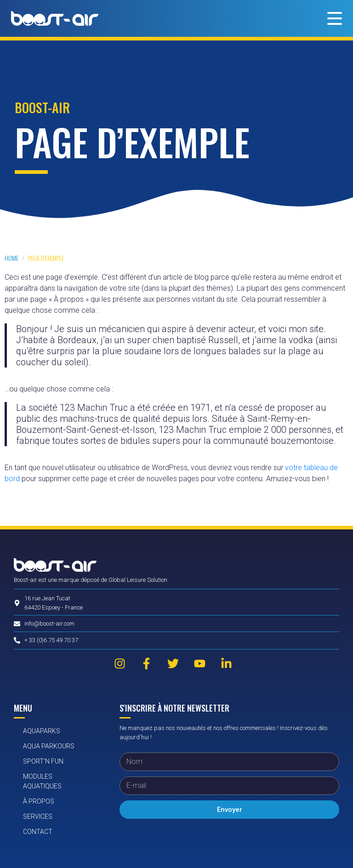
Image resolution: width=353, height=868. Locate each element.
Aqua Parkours (49, 746)
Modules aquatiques (42, 781)
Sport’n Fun (43, 761)
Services (38, 816)
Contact (38, 832)
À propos (39, 801)
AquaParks (42, 731)
